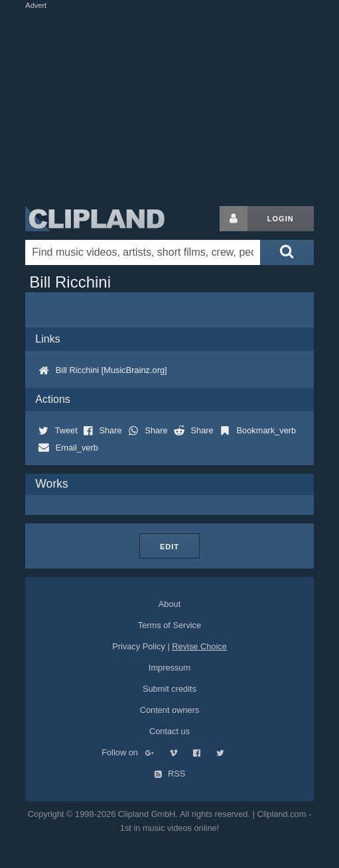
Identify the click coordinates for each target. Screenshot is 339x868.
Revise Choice (199, 646)
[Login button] (234, 219)
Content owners (170, 710)
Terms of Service (169, 625)
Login (281, 219)
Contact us (169, 731)
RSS (170, 774)
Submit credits (169, 689)
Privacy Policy (139, 646)
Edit (169, 547)
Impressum (169, 668)
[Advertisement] (180, 105)
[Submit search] (287, 252)
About (169, 604)
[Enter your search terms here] (143, 252)
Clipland (95, 219)
